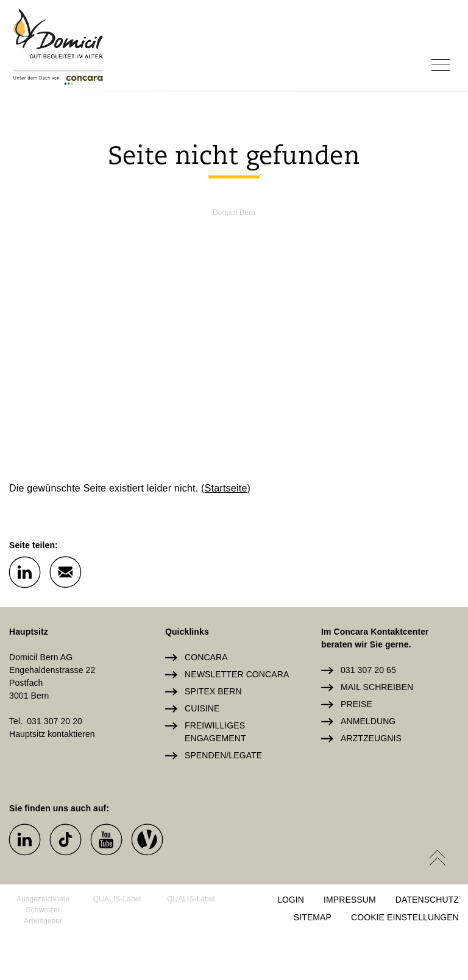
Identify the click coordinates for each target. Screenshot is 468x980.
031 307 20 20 (55, 721)
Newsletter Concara (237, 674)
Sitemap (313, 917)
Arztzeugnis (371, 738)
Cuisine (202, 708)
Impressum (350, 900)
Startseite (226, 488)
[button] (24, 571)
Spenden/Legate (223, 755)
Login (291, 900)
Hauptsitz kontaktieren (52, 734)
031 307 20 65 (368, 670)
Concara (206, 657)
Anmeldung (368, 721)
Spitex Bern (213, 691)
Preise (356, 704)
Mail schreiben (377, 687)
